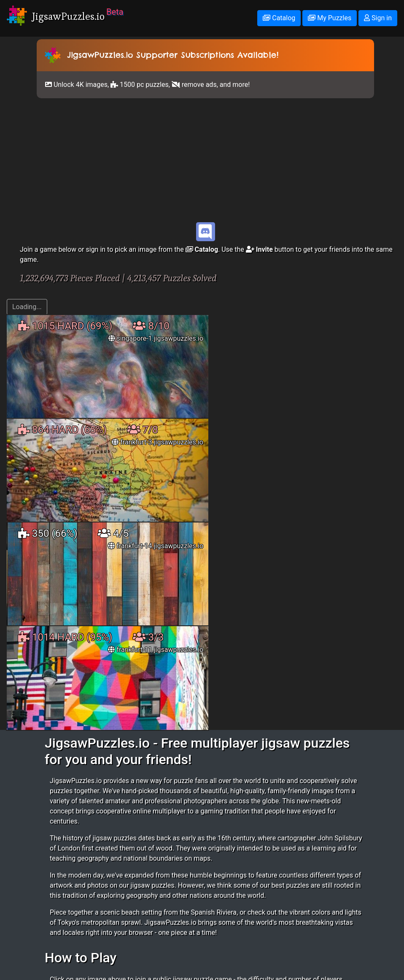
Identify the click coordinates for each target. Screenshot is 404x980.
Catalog (279, 18)
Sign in (378, 18)
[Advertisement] (205, 160)
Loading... (27, 307)
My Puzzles (330, 18)
